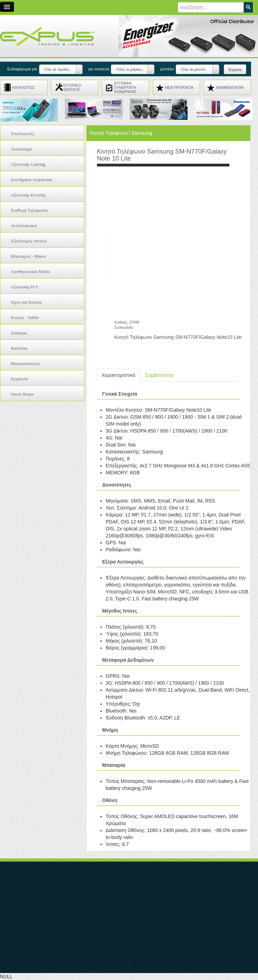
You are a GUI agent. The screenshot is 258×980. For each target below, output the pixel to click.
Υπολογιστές (22, 134)
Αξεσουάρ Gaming (28, 164)
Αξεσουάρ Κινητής (28, 195)
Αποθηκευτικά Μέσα (30, 271)
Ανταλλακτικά (24, 225)
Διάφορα (19, 333)
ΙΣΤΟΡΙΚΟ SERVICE (72, 87)
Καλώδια (19, 348)
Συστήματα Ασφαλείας (32, 180)
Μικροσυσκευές (25, 363)
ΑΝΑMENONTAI (230, 87)
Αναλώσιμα (21, 149)
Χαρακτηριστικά (118, 375)
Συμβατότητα (159, 375)
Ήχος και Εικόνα (26, 302)
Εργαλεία (19, 379)
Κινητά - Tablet (25, 317)
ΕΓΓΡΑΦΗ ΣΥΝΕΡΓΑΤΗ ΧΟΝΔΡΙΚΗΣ (125, 87)
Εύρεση (235, 70)
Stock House (22, 394)
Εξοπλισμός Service (29, 241)
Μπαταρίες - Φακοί (28, 256)
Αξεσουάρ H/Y (25, 287)
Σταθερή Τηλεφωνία (29, 210)
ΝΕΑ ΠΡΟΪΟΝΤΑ (179, 87)
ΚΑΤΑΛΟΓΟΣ (23, 87)
